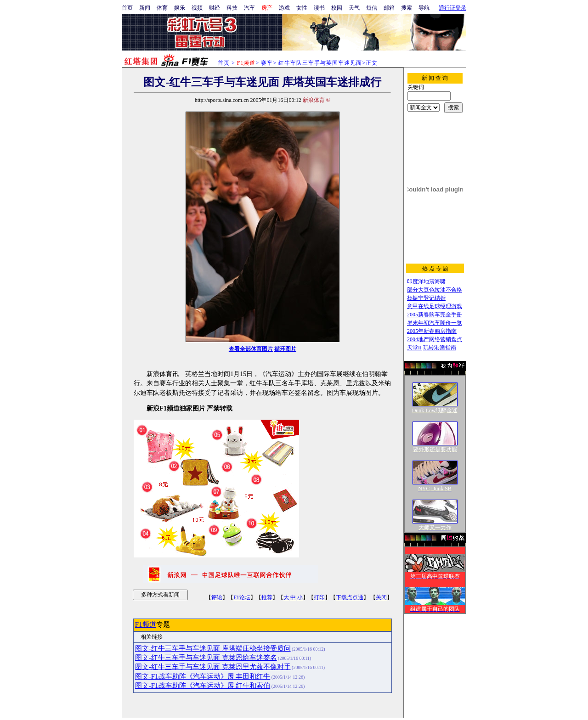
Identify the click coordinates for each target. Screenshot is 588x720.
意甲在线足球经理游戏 (435, 306)
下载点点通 (350, 597)
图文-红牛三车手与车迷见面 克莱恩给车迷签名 (206, 658)
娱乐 (180, 8)
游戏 (284, 8)
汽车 (249, 8)
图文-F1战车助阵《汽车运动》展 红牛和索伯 (203, 686)
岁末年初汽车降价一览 (435, 323)
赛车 (267, 63)
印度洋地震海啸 (426, 281)
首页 (127, 8)
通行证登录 (452, 8)
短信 (372, 8)
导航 (424, 8)
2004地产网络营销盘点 (435, 339)
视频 (197, 8)
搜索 (407, 8)
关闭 (381, 597)
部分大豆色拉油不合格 (435, 290)
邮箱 (389, 8)
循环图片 (285, 349)
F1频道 (146, 624)
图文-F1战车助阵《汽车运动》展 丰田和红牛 (203, 676)
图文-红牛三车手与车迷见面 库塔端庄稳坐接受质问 (213, 648)
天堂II (414, 348)
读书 (319, 8)
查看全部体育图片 (251, 349)
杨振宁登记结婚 (426, 298)
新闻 (145, 8)
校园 (337, 8)
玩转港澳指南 (440, 348)
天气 (354, 8)
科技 (232, 8)
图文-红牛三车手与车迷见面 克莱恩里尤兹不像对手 (213, 667)
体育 (162, 8)
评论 (217, 597)
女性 (302, 8)
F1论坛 (242, 597)
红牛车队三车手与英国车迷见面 (320, 63)
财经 (215, 8)
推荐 (267, 597)
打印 (319, 597)
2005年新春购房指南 (432, 331)
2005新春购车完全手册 (435, 315)
